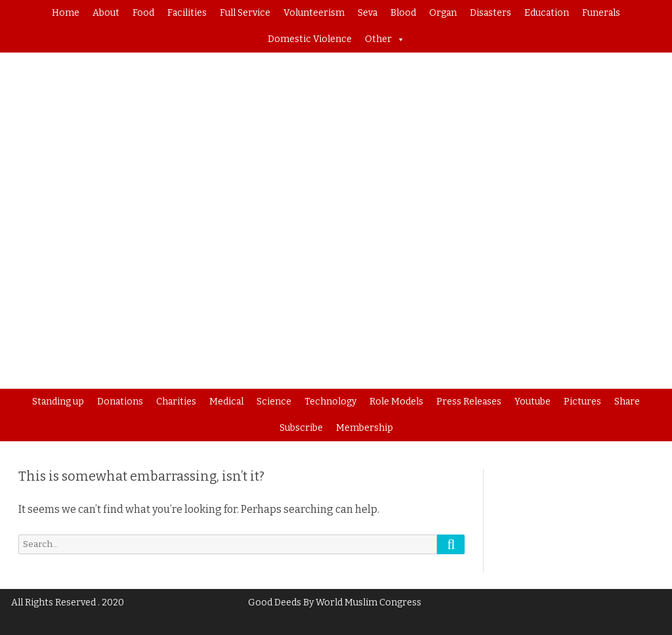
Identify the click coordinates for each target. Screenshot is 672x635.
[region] (336, 221)
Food (143, 13)
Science (274, 402)
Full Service (245, 13)
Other (385, 39)
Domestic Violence (310, 39)
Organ (443, 13)
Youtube (533, 402)
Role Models (396, 402)
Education (547, 13)
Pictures (582, 402)
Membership (365, 428)
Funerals (601, 13)
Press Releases (469, 402)
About (106, 13)
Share (627, 402)
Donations (120, 402)
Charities (176, 402)
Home (66, 13)
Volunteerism (314, 13)
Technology (330, 402)
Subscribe (301, 428)
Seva (367, 13)
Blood (403, 13)
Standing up (58, 402)
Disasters (491, 13)
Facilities (187, 13)
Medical (226, 402)
